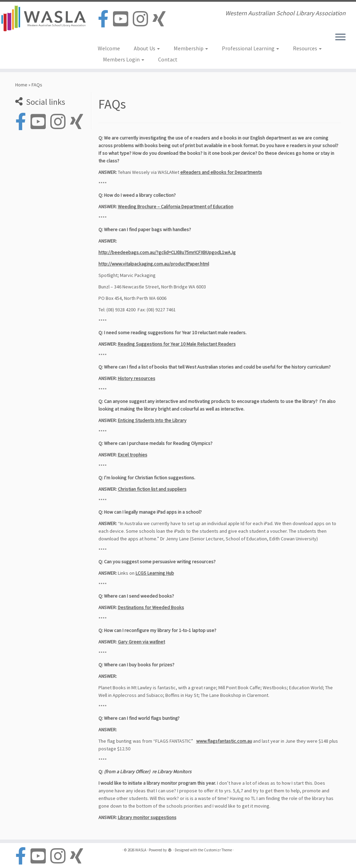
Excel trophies (133, 455)
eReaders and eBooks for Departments (221, 172)
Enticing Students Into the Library (152, 420)
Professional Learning (250, 48)
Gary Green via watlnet (141, 642)
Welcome (109, 48)
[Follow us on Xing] (161, 19)
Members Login (124, 59)
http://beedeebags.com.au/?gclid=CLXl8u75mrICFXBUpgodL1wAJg (167, 252)
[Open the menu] (340, 37)
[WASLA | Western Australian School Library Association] (42, 18)
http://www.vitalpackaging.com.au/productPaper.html (154, 264)
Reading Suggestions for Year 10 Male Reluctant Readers (177, 344)
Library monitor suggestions (147, 817)
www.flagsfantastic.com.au (224, 741)
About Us (147, 48)
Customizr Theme (218, 850)
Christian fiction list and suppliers (152, 489)
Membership (191, 48)
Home (21, 85)
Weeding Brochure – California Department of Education (176, 207)
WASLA (141, 850)
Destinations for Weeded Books (151, 607)
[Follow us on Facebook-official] (105, 19)
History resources (137, 378)
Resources (307, 48)
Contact (168, 59)
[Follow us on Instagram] (143, 19)
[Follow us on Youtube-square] (123, 19)
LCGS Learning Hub (155, 573)
